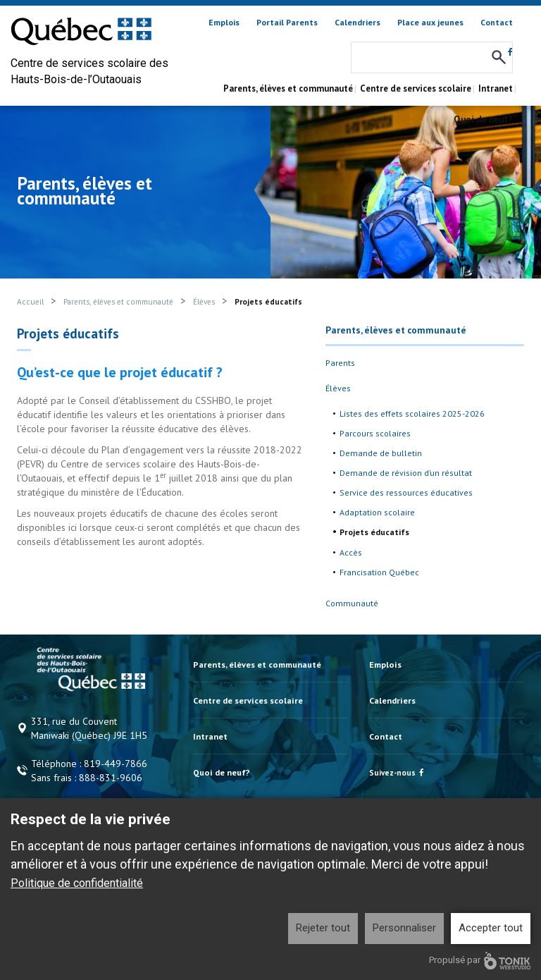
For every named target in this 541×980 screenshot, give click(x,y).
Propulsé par (480, 961)
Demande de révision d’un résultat (406, 473)
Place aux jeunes (430, 22)
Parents (340, 363)
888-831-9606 (111, 778)
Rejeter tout (323, 928)
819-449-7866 (116, 764)
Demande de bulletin (381, 453)
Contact (497, 22)
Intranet (496, 88)
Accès (351, 552)
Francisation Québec (379, 572)
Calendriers (357, 22)
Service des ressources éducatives (406, 492)
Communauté (352, 603)
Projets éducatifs (374, 532)
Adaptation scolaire (377, 512)
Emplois (224, 22)
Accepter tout (491, 928)
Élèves (204, 302)
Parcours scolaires (375, 433)
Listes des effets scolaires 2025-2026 (412, 414)
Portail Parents (287, 22)
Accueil (30, 302)
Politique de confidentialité (77, 883)
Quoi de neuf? (483, 120)
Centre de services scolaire (416, 88)
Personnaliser (404, 928)
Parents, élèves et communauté (288, 88)
